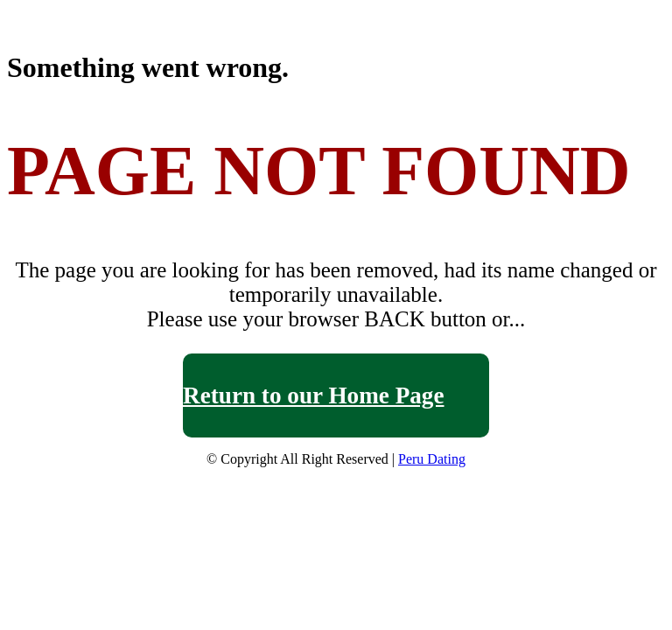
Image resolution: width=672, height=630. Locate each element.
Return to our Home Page (314, 395)
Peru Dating (432, 459)
